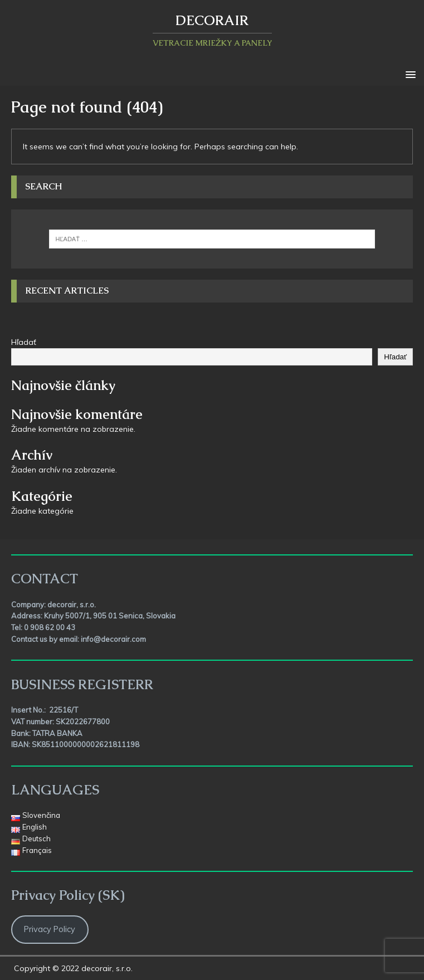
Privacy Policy (50, 929)
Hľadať (24, 342)
